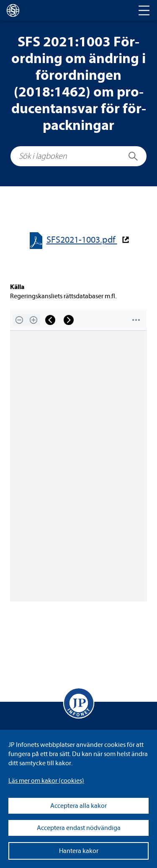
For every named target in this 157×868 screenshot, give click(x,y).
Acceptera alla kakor (78, 806)
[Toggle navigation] (144, 10)
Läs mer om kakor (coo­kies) (46, 781)
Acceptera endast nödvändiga (79, 828)
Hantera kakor (79, 851)
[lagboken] (13, 10)
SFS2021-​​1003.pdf (82, 240)
